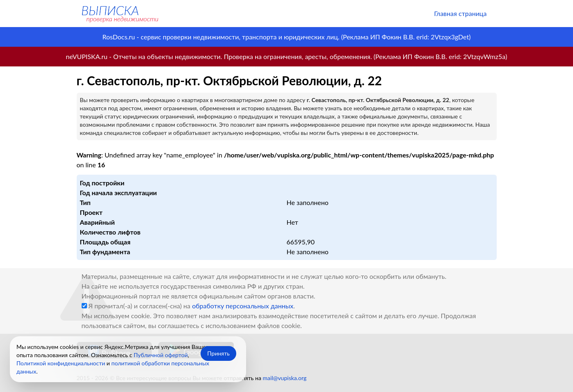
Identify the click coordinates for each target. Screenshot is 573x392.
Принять (218, 353)
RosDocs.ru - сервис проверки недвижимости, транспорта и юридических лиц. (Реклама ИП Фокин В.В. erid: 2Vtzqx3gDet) (286, 37)
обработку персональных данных (243, 306)
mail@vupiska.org (285, 378)
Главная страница (460, 13)
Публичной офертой (161, 355)
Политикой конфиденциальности (61, 363)
